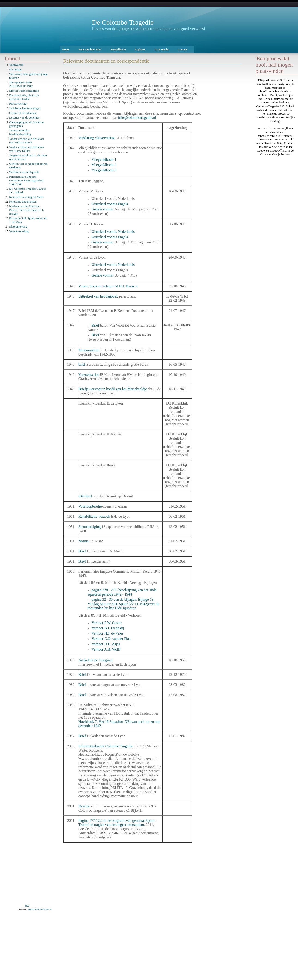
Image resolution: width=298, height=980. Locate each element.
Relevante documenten (23, 202)
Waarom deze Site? (90, 49)
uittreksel (86, 496)
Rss (27, 906)
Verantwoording (19, 231)
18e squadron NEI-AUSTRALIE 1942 (21, 84)
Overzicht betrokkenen (23, 113)
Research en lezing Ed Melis (26, 197)
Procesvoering (18, 104)
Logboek (140, 49)
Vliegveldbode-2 (104, 165)
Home (66, 49)
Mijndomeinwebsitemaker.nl (40, 909)
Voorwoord (16, 65)
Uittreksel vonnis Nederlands (113, 232)
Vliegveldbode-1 (104, 160)
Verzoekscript (89, 375)
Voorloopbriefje (90, 506)
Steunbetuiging (90, 527)
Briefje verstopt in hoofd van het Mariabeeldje (113, 389)
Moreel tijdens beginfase (24, 91)
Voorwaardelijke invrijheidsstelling (20, 132)
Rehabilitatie (118, 49)
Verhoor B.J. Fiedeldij (108, 628)
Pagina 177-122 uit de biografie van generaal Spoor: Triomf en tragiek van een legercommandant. (117, 823)
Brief (96, 325)
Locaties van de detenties (24, 117)
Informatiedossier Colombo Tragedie (106, 746)
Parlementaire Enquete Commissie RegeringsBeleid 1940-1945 (26, 180)
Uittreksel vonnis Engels (110, 204)
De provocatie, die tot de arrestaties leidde (24, 97)
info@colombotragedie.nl (137, 117)
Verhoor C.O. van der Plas (111, 639)
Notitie (84, 541)
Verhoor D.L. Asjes (106, 644)
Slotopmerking (18, 227)
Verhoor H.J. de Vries (108, 633)
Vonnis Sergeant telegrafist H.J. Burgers (108, 286)
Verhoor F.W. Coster (107, 623)
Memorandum (89, 350)
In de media (161, 49)
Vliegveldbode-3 (104, 170)
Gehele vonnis (102, 209)
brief (82, 364)
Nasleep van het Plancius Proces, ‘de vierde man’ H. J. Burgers (27, 210)
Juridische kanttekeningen (25, 108)
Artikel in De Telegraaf (96, 660)
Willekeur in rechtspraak (24, 172)
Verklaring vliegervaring (97, 138)
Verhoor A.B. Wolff (106, 649)
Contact (182, 49)
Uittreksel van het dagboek (98, 296)
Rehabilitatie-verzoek (94, 516)
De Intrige (15, 69)
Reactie (84, 806)
